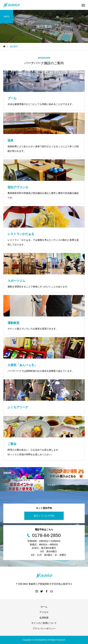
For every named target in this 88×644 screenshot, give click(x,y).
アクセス (44, 612)
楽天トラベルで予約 (44, 516)
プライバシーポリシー (44, 628)
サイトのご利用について (44, 623)
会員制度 (44, 618)
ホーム (44, 607)
